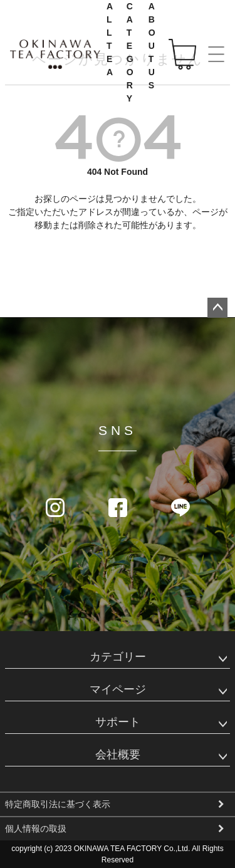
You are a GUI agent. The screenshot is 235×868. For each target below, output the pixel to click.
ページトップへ (217, 308)
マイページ (118, 689)
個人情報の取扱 (36, 829)
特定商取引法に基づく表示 (58, 804)
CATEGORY (131, 52)
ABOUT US (153, 46)
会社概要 (118, 755)
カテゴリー (118, 657)
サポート (118, 722)
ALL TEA (110, 39)
